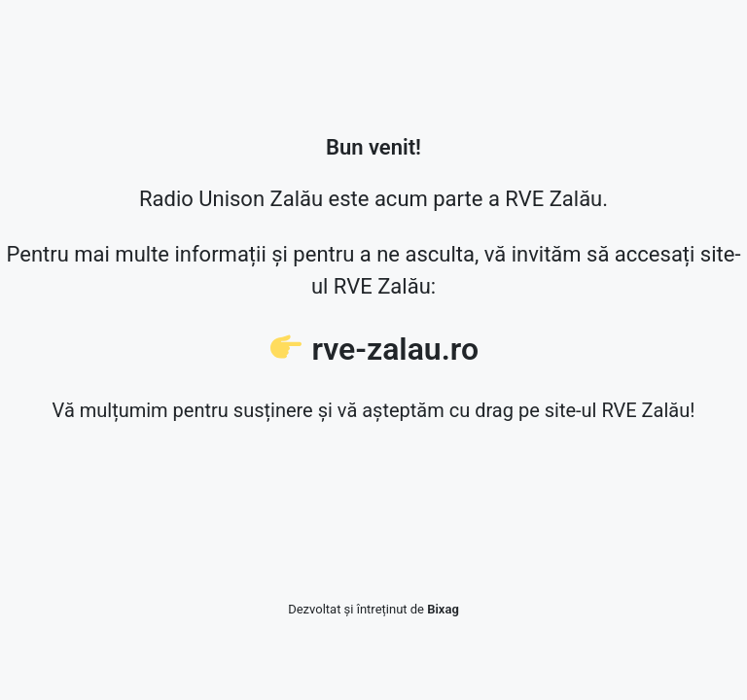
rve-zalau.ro (395, 349)
